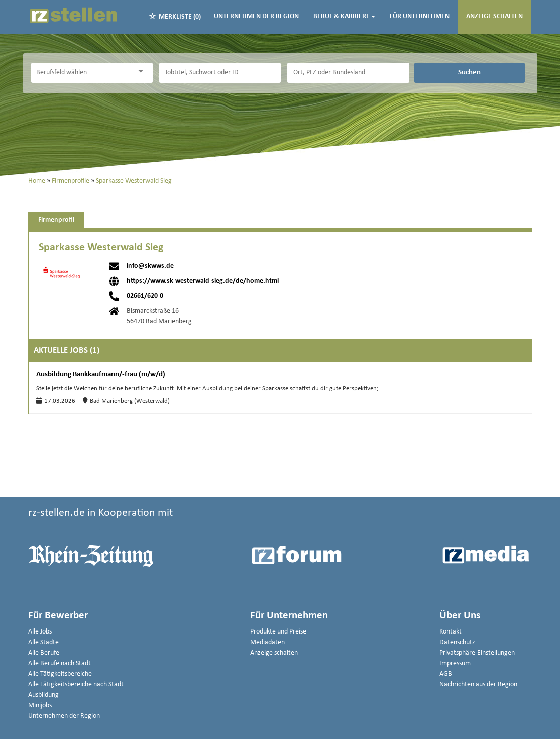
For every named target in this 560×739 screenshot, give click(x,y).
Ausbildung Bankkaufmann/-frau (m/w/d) (101, 374)
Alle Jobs (40, 632)
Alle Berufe (44, 653)
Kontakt (451, 632)
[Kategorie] (82, 73)
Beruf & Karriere (344, 16)
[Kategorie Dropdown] (143, 72)
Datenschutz (457, 642)
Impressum (455, 663)
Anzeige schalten (494, 16)
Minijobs (40, 706)
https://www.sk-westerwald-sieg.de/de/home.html (203, 281)
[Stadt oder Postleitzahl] (348, 73)
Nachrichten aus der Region (478, 684)
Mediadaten (267, 642)
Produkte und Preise (278, 632)
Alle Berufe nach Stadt (60, 663)
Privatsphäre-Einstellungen (477, 653)
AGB (446, 674)
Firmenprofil (56, 220)
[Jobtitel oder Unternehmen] (220, 73)
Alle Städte (43, 642)
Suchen (469, 72)
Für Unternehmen (420, 16)
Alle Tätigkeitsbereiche (60, 674)
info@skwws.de (150, 266)
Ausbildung (43, 695)
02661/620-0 (145, 296)
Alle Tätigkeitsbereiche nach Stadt (76, 684)
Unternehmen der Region (256, 16)
